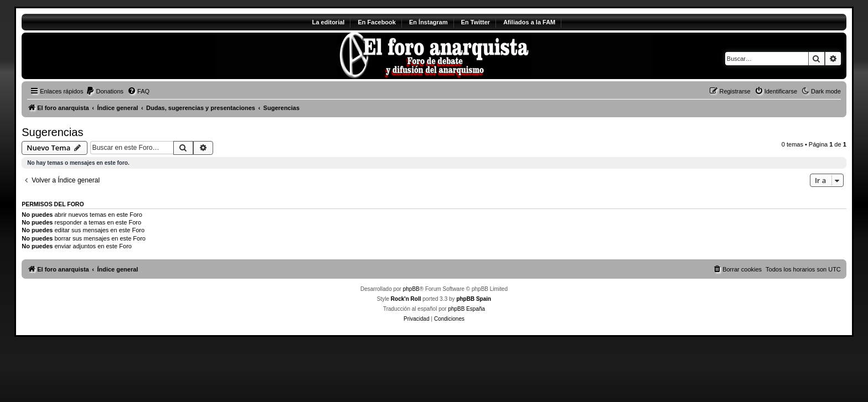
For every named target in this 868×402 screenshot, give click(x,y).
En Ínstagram (428, 22)
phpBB (411, 289)
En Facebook (376, 22)
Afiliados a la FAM (529, 22)
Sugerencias (52, 132)
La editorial (329, 22)
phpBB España (466, 309)
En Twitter (476, 22)
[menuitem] (105, 91)
